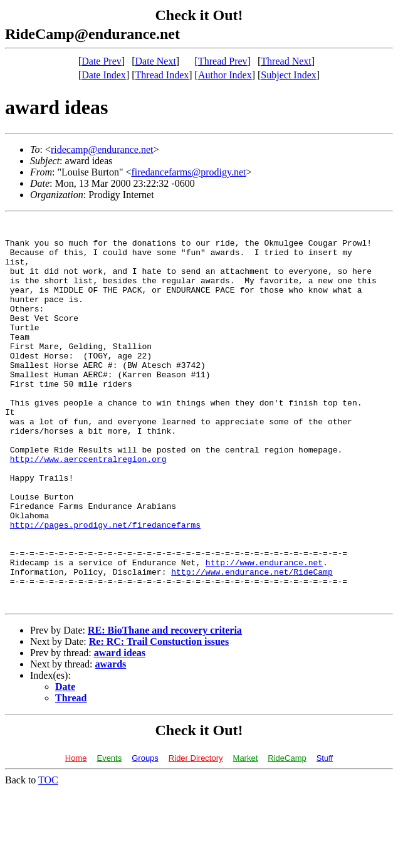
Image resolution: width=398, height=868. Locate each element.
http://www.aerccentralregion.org (88, 508)
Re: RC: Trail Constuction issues (159, 719)
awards (111, 741)
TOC (48, 857)
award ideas (120, 730)
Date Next (156, 61)
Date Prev (102, 61)
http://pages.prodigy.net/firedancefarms (105, 587)
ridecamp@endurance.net (102, 149)
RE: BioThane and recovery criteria (165, 707)
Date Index (104, 75)
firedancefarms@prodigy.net (189, 172)
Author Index (225, 75)
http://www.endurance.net (264, 632)
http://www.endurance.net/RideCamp (252, 643)
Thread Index (162, 75)
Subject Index (288, 75)
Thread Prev (223, 61)
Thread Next (286, 61)
